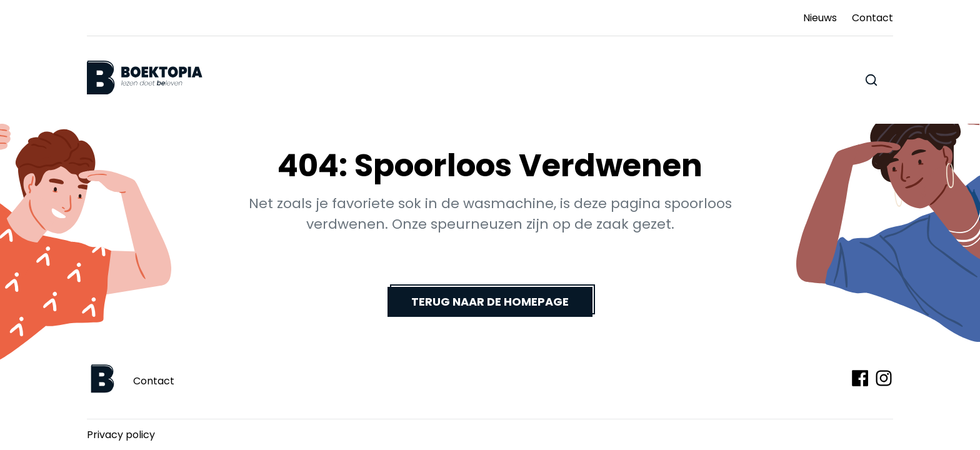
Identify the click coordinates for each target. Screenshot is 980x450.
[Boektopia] (145, 78)
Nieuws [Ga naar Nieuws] (820, 18)
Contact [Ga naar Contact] (872, 18)
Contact (154, 381)
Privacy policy (121, 435)
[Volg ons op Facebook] (860, 378)
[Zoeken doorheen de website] (871, 80)
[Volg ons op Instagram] (884, 378)
